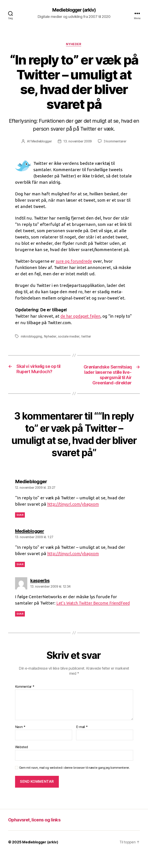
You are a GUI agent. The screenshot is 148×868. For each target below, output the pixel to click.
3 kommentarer (116, 142)
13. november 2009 (78, 142)
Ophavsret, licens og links (37, 834)
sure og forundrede (75, 262)
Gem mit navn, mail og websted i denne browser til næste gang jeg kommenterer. (74, 782)
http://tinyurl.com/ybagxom (75, 512)
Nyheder (74, 45)
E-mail (82, 741)
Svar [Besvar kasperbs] (20, 628)
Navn (20, 741)
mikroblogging (32, 337)
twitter (87, 337)
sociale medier (69, 337)
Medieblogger (41, 142)
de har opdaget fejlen (82, 317)
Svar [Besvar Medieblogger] (20, 523)
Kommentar (25, 701)
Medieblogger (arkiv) (74, 10)
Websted (22, 761)
